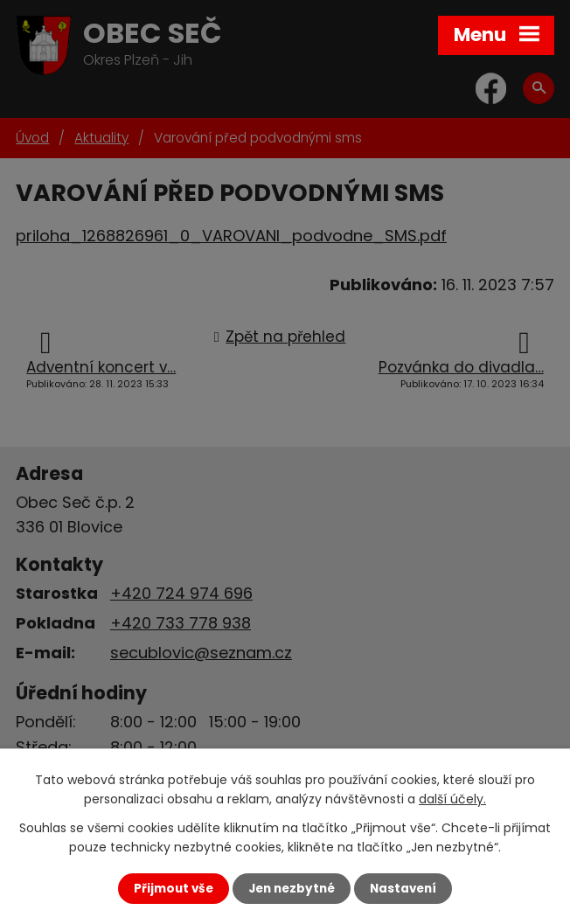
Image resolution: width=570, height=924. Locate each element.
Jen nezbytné (292, 889)
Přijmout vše (174, 889)
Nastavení (403, 889)
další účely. (452, 799)
